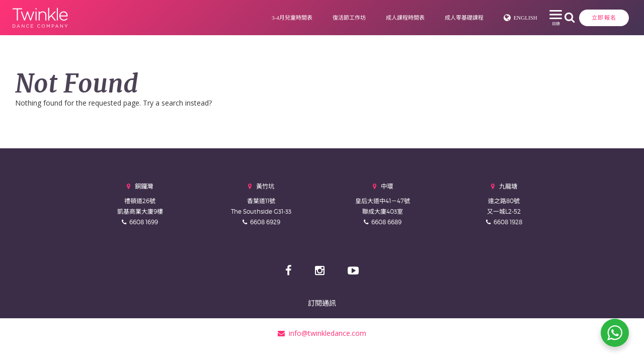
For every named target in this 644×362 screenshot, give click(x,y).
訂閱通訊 (322, 303)
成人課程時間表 (367, 18)
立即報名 (544, 18)
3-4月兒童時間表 (253, 18)
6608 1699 (144, 222)
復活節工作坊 (310, 18)
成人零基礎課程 (425, 18)
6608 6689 (386, 222)
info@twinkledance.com (322, 333)
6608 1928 (508, 222)
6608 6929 (265, 222)
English (487, 18)
